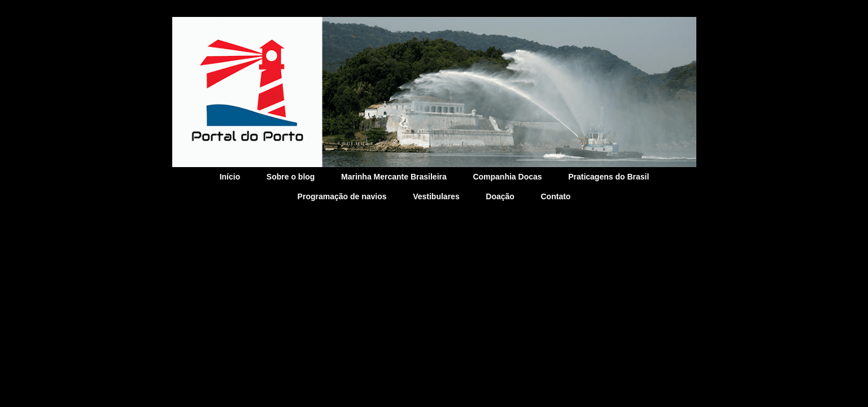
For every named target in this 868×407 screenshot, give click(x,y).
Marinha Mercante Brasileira (394, 177)
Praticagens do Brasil (609, 177)
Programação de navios (342, 196)
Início (230, 177)
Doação (500, 196)
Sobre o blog (291, 177)
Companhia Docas (507, 177)
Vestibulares (436, 196)
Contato (556, 196)
